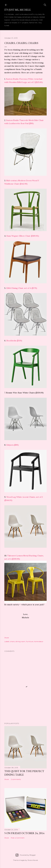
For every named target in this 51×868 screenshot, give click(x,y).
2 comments (16, 779)
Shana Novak (33, 860)
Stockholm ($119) (14, 341)
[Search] (45, 4)
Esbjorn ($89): (13, 445)
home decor (39, 641)
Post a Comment (18, 838)
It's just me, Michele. (18, 10)
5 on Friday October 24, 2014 (24, 833)
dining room (20, 641)
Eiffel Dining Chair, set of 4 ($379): (22, 288)
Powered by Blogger (26, 855)
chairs (12, 641)
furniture (30, 641)
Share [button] (7, 638)
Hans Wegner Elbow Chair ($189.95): (23, 236)
